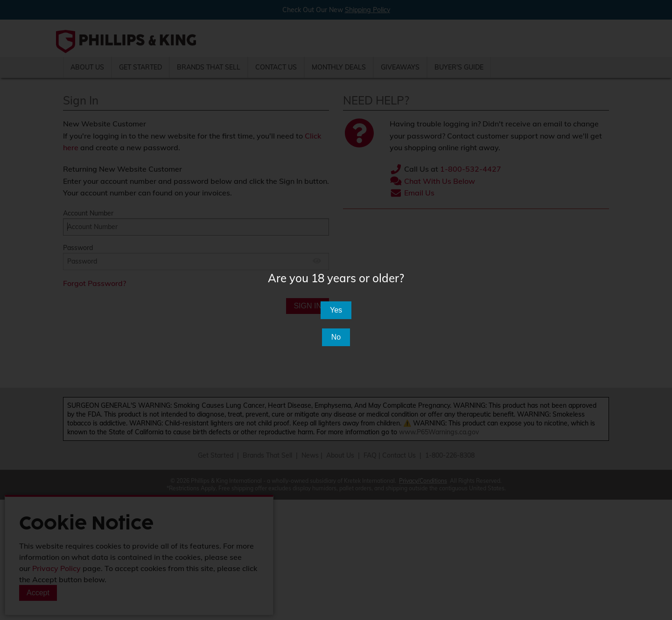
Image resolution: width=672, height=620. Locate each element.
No (336, 337)
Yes (336, 310)
